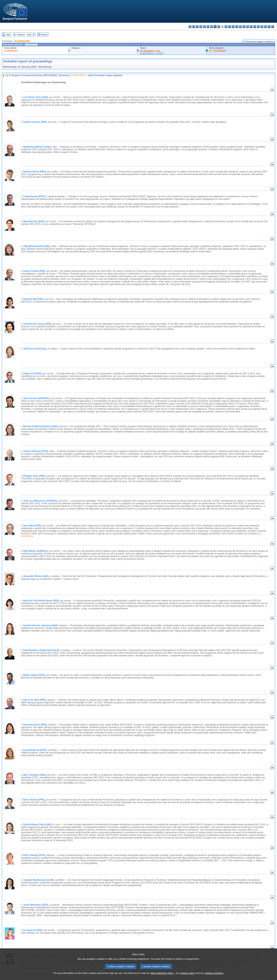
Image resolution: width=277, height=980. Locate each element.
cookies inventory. (214, 977)
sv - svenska (273, 27)
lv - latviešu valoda (233, 27)
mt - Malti (244, 27)
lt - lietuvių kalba (237, 27)
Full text (44, 35)
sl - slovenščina (266, 27)
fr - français (219, 27)
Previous (21, 35)
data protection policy (162, 977)
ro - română (258, 27)
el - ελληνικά (212, 27)
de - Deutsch (204, 27)
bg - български (190, 27)
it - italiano (230, 27)
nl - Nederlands (248, 27)
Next (30, 35)
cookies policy (187, 977)
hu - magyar (240, 27)
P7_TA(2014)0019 (218, 51)
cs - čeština (197, 27)
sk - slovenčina (262, 27)
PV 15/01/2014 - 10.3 (150, 51)
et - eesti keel (208, 27)
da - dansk (201, 27)
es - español (194, 27)
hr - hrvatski (226, 27)
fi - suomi (269, 27)
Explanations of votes (152, 53)
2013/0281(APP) (22, 41)
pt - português (255, 27)
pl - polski (251, 27)
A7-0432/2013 (11, 51)
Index (8, 35)
